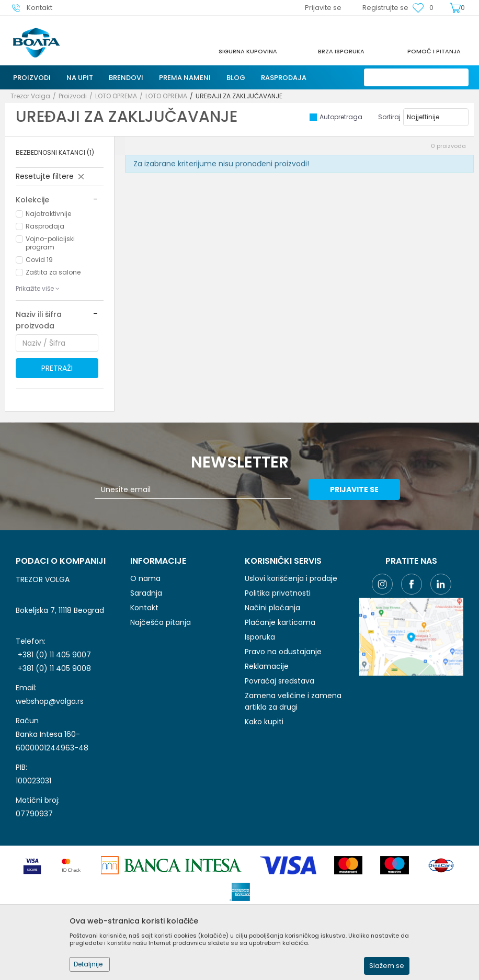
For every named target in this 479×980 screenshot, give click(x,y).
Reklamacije (267, 666)
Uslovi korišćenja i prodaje (291, 578)
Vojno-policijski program (50, 243)
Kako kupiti (264, 722)
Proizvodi (73, 96)
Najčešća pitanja (161, 622)
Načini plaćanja (272, 608)
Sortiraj (389, 117)
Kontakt (144, 608)
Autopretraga (341, 117)
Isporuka (260, 637)
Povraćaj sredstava (280, 681)
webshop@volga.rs (50, 701)
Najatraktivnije (48, 214)
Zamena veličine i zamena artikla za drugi (293, 701)
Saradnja (146, 593)
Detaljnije (88, 964)
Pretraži (57, 368)
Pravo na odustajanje (283, 652)
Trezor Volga (30, 96)
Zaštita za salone (53, 272)
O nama (145, 578)
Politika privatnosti (278, 593)
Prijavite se (354, 489)
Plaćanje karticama (280, 622)
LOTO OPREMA (116, 96)
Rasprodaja (45, 226)
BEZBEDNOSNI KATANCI (55, 152)
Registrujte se (385, 8)
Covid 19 (39, 260)
